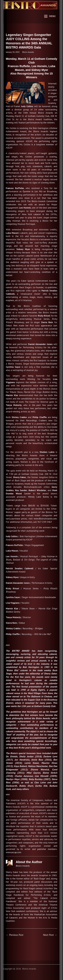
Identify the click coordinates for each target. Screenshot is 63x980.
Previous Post (15, 935)
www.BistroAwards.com (45, 519)
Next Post (50, 935)
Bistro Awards (28, 52)
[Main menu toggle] (50, 16)
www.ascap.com (14, 852)
